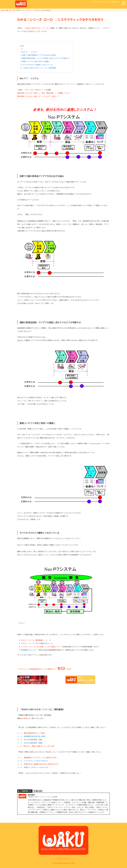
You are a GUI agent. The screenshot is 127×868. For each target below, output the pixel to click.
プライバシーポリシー (63, 859)
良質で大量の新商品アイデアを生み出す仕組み (39, 55)
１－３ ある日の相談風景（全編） (30, 740)
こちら (25, 718)
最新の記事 (39, 791)
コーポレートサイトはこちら (100, 2)
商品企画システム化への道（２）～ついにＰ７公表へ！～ (38, 96)
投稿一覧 (8, 10)
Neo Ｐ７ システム (30, 52)
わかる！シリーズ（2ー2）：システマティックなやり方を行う (60, 20)
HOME (2, 10)
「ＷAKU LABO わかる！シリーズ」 (37, 28)
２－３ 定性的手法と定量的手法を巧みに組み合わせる (38, 764)
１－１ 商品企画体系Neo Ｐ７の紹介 (31, 733)
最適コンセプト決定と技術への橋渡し (36, 61)
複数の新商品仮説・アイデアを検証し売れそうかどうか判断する (46, 58)
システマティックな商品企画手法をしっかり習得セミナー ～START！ (45, 669)
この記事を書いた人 (26, 791)
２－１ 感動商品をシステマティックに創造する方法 (37, 757)
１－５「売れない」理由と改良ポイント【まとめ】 (36, 746)
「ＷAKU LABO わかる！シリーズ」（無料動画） (40, 68)
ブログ (14, 10)
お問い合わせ (115, 2)
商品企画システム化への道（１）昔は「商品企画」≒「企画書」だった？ (44, 93)
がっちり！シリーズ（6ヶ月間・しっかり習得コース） (41, 647)
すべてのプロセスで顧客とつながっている (37, 65)
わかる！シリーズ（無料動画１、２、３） (37, 640)
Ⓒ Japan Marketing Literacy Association (64, 863)
